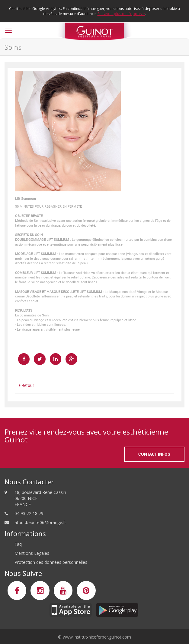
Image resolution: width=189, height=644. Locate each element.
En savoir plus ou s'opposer (121, 14)
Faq (18, 544)
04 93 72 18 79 (29, 513)
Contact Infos (154, 454)
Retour (27, 385)
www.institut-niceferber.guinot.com (97, 637)
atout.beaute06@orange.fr (40, 522)
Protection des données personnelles (51, 562)
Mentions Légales (32, 553)
